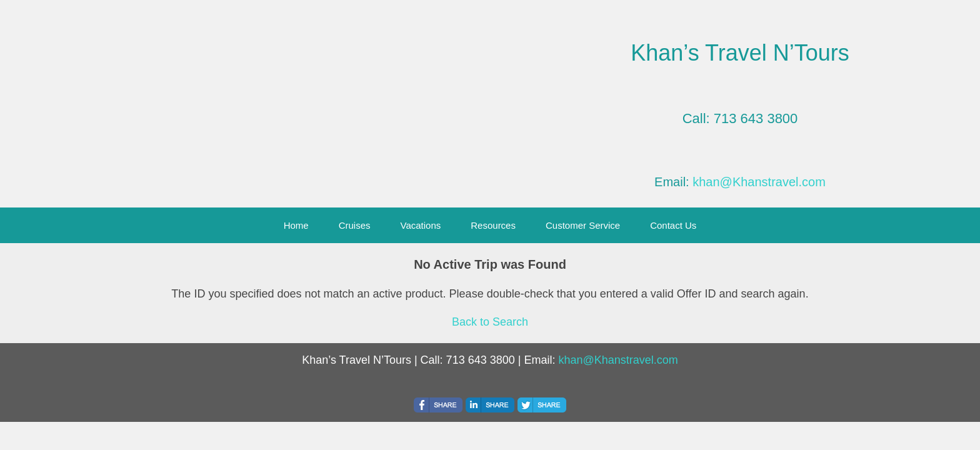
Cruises (355, 225)
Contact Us (673, 225)
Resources (493, 225)
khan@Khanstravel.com (759, 182)
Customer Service (583, 225)
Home (296, 225)
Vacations (421, 225)
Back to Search (490, 322)
